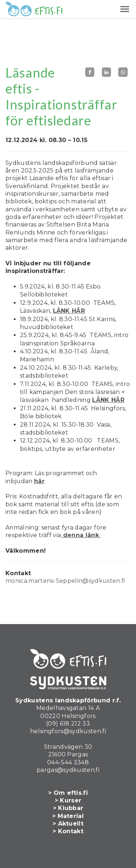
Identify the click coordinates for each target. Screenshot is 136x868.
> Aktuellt (68, 824)
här (39, 481)
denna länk (81, 535)
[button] (125, 9)
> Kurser (68, 800)
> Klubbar (68, 808)
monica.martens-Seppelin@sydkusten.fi (65, 581)
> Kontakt (68, 831)
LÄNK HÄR (69, 311)
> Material (68, 816)
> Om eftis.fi (68, 793)
